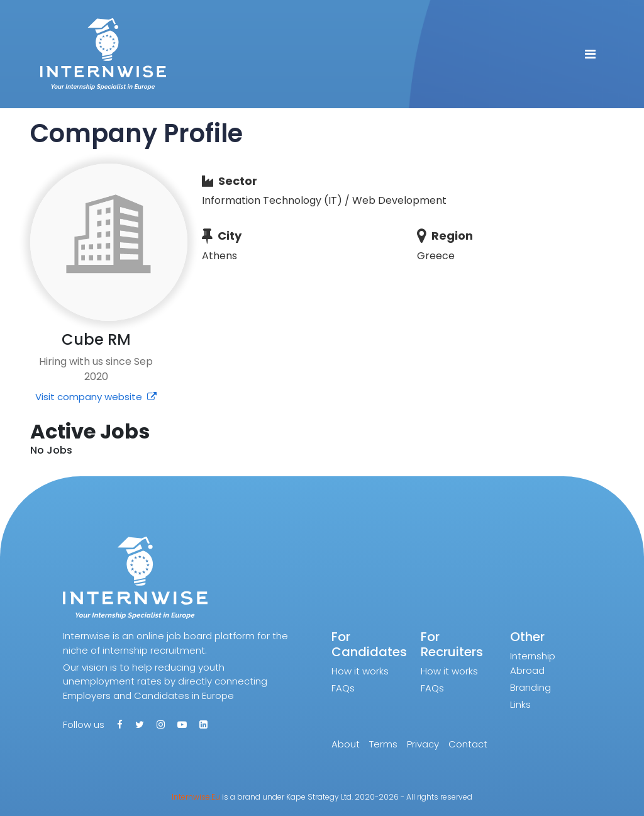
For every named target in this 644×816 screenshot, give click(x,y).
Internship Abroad (533, 663)
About (346, 744)
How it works (360, 671)
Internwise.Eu (196, 797)
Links (520, 704)
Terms (383, 744)
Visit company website (96, 397)
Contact (468, 744)
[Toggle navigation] (590, 54)
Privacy (423, 744)
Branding (530, 687)
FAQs (343, 688)
